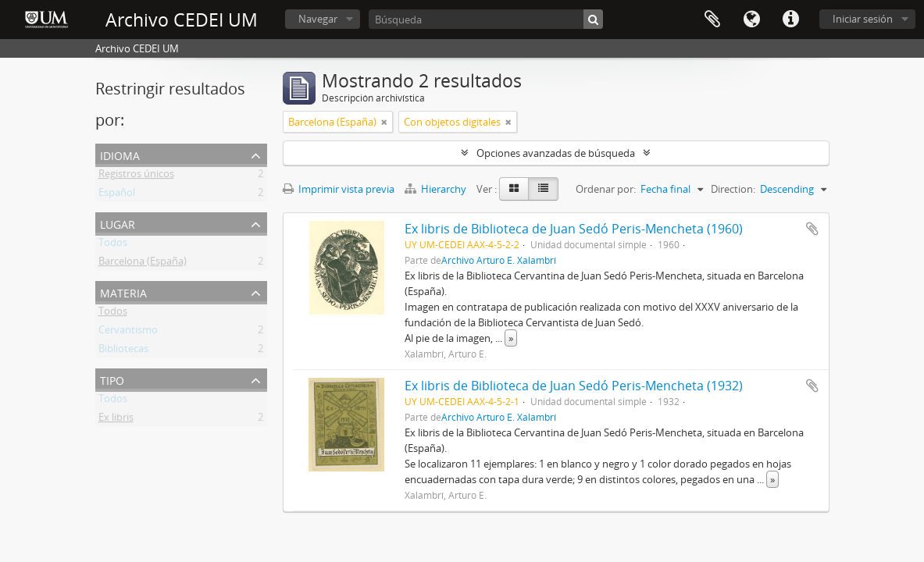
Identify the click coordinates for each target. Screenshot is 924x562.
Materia (123, 292)
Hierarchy (437, 189)
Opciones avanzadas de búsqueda (556, 153)
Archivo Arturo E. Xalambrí (499, 260)
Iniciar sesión (863, 19)
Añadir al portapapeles (812, 229)
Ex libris (116, 420)
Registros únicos (136, 176)
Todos (113, 245)
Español (117, 195)
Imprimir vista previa (339, 189)
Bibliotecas (123, 351)
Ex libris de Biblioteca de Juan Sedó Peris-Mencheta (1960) (574, 229)
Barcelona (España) (143, 264)
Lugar (118, 223)
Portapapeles (712, 20)
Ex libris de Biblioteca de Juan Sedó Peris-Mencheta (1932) (574, 386)
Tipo (112, 379)
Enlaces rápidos (790, 20)
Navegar (318, 19)
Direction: (733, 189)
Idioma (751, 20)
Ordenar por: (606, 189)
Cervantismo (128, 333)
